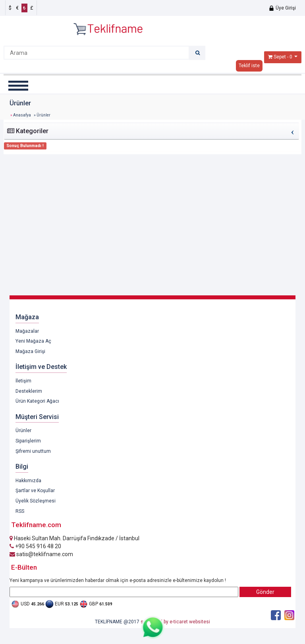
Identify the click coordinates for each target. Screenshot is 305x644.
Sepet (280, 57)
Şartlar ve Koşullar (35, 491)
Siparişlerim (28, 441)
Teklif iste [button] (249, 66)
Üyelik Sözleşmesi (36, 501)
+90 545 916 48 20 (35, 546)
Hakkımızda (28, 481)
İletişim (23, 381)
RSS (20, 511)
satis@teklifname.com (41, 554)
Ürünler (23, 431)
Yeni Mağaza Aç (33, 341)
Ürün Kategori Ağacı (37, 401)
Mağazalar (27, 331)
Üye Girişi (282, 8)
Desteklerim (29, 391)
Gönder (265, 592)
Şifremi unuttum (33, 451)
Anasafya (22, 115)
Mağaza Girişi (30, 351)
